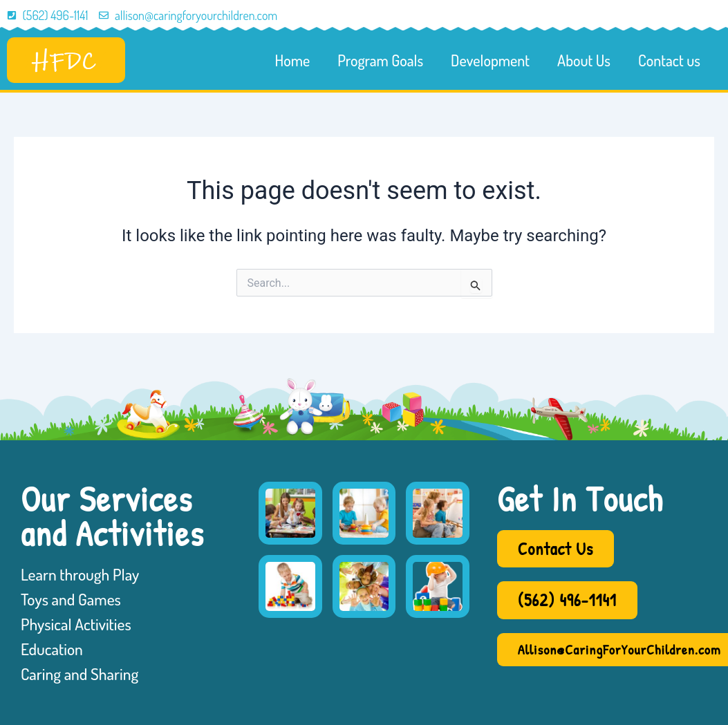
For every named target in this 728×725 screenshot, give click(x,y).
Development (490, 60)
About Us (584, 60)
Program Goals (380, 60)
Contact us (669, 60)
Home (293, 60)
